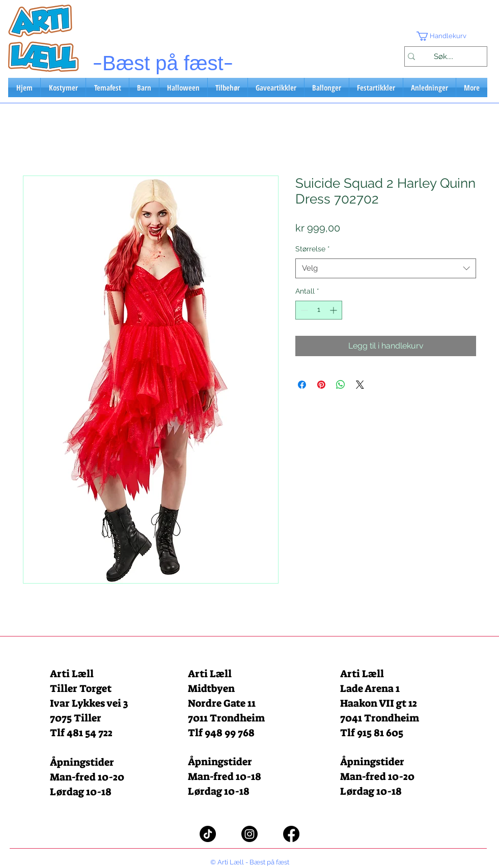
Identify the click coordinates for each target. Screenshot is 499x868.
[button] (446, 36)
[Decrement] (303, 310)
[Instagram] (249, 834)
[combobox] (386, 268)
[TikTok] (208, 834)
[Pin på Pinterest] (321, 385)
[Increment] (334, 310)
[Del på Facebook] (302, 385)
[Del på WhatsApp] (341, 385)
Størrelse (313, 249)
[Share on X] (360, 385)
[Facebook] (291, 834)
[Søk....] (443, 56)
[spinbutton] (319, 310)
